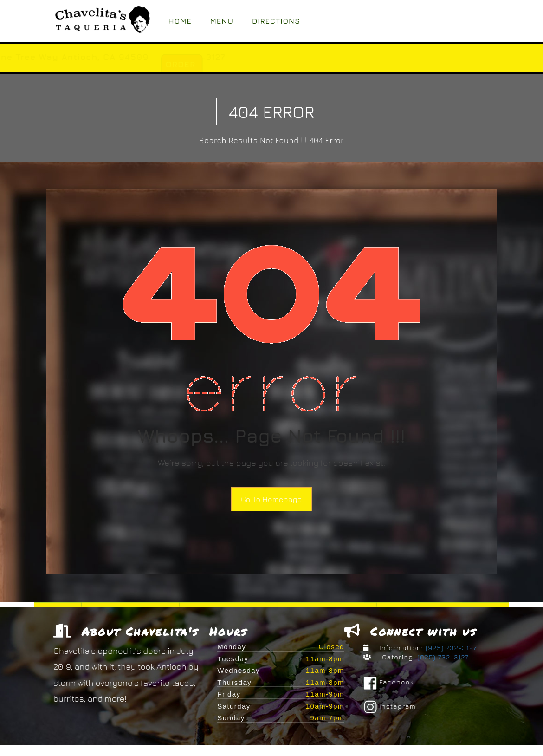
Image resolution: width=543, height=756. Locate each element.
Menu (222, 21)
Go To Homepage (271, 499)
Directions (276, 21)
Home (180, 21)
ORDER (270, 64)
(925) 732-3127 (450, 648)
